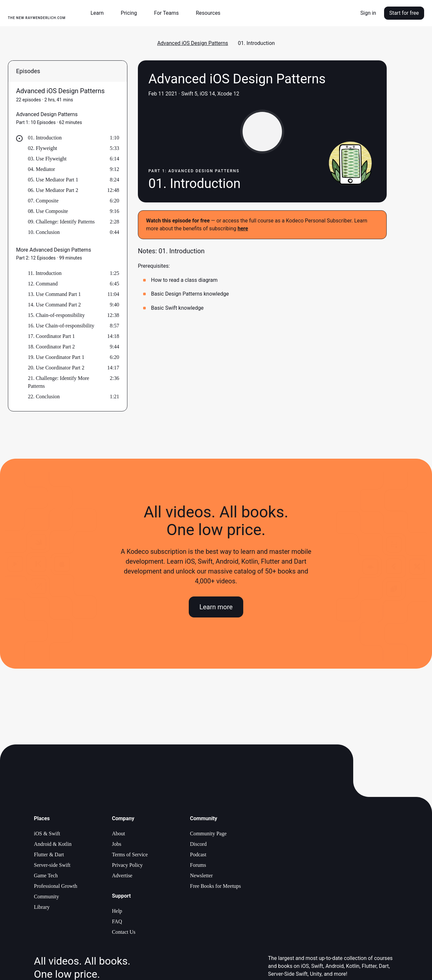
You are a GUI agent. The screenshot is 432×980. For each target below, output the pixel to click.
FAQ (117, 921)
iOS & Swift (47, 834)
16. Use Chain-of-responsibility (61, 326)
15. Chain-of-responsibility (56, 315)
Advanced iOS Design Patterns (193, 43)
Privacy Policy (127, 865)
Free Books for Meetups (216, 886)
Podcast (198, 855)
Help (117, 911)
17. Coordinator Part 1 (51, 336)
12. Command (43, 284)
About (119, 834)
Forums (198, 865)
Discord (198, 844)
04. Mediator (42, 169)
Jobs (117, 844)
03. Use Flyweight (47, 159)
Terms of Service (130, 855)
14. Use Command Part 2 (54, 305)
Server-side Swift (52, 865)
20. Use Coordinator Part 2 (56, 368)
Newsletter (201, 876)
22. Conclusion (44, 396)
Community (46, 897)
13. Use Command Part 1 (54, 294)
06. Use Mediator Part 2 (53, 190)
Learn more (216, 607)
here (243, 229)
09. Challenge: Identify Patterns (61, 222)
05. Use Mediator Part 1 (53, 180)
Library (42, 907)
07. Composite (43, 201)
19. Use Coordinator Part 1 (56, 357)
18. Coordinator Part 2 (51, 347)
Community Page (208, 834)
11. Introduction (45, 273)
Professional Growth (55, 886)
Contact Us (124, 932)
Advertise (122, 876)
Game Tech (46, 876)
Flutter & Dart (49, 855)
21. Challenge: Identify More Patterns (59, 382)
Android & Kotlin (53, 844)
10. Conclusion (44, 232)
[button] (100, 13)
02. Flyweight (43, 148)
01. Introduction (45, 138)
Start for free (404, 13)
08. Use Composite (48, 211)
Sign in (368, 13)
